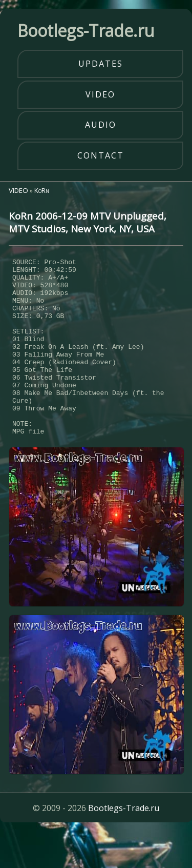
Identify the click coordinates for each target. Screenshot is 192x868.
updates (101, 64)
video (100, 94)
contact (101, 155)
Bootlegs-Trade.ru (124, 845)
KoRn (42, 190)
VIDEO (18, 190)
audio (101, 125)
